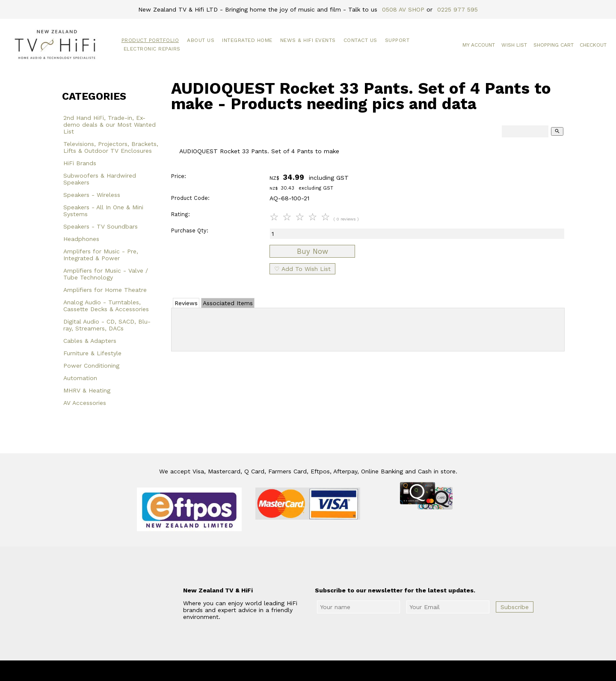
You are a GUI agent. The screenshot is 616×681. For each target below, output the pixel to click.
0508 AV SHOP (403, 9)
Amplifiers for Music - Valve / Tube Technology (106, 274)
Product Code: (190, 198)
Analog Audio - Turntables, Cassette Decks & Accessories (106, 306)
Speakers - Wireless (92, 195)
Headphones (81, 239)
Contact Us (360, 40)
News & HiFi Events (308, 40)
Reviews (186, 303)
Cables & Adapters (90, 341)
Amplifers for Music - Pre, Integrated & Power (101, 255)
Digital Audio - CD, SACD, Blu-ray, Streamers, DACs (107, 325)
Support (397, 40)
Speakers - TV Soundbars (101, 226)
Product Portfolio (150, 40)
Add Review (368, 328)
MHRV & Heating (87, 390)
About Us (201, 40)
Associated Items (228, 303)
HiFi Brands (80, 163)
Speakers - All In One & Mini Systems (103, 211)
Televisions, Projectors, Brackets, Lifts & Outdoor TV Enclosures (111, 147)
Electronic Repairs (152, 49)
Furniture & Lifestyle (92, 353)
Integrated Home (247, 40)
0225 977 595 (458, 9)
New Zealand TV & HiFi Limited (331, 671)
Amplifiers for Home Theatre (105, 290)
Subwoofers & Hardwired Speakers (100, 179)
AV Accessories (85, 403)
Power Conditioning (91, 366)
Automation (80, 378)
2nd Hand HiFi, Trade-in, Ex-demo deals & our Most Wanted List (110, 125)
